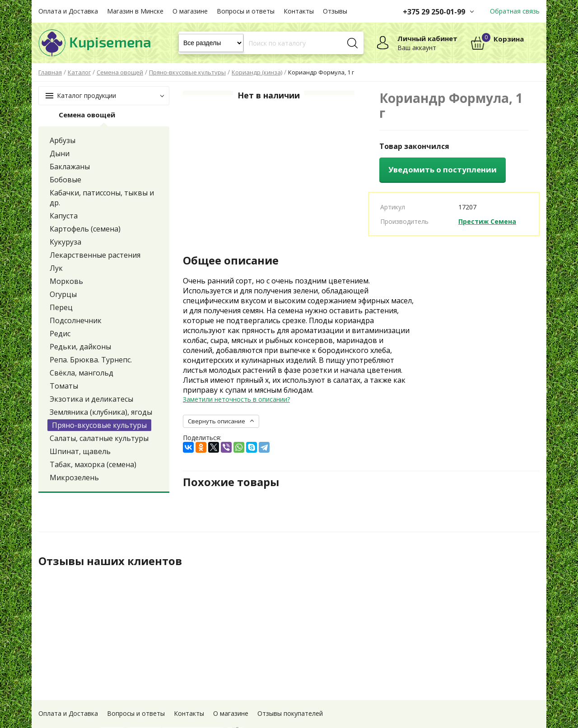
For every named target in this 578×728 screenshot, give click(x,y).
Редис (60, 334)
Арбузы (63, 140)
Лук (56, 268)
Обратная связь (515, 11)
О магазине (190, 11)
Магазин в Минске (135, 11)
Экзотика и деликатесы (91, 399)
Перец (61, 307)
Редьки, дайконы (80, 347)
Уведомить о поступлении (443, 169)
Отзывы (335, 11)
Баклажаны (70, 167)
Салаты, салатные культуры (99, 438)
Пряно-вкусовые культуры (99, 425)
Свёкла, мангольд (82, 373)
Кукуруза (65, 242)
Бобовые (65, 180)
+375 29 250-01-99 (434, 12)
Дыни (60, 153)
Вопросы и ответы (246, 11)
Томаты (64, 386)
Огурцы (63, 294)
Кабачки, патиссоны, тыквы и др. (102, 198)
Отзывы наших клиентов (110, 561)
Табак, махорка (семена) (93, 464)
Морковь (66, 281)
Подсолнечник (76, 320)
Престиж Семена (487, 221)
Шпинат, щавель (80, 451)
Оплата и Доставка (68, 11)
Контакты (299, 11)
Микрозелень (74, 478)
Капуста (64, 216)
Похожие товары (231, 482)
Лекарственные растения (95, 255)
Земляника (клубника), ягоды (101, 412)
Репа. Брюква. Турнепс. (91, 360)
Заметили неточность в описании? (236, 399)
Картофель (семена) (85, 229)
